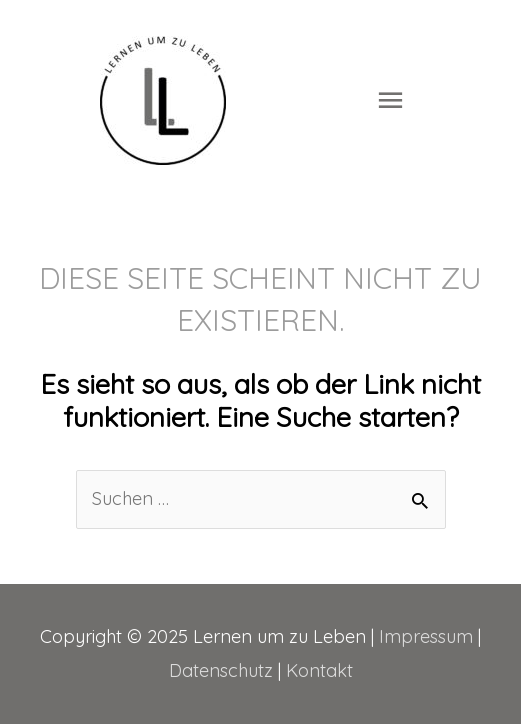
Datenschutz (221, 670)
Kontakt (319, 670)
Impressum (426, 636)
